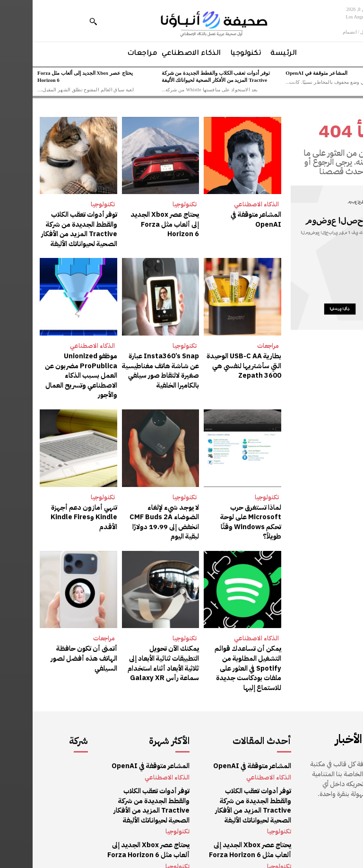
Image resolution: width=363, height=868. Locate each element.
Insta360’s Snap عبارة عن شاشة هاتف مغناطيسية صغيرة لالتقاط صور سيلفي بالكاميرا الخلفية (130, 368)
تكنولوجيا (152, 204)
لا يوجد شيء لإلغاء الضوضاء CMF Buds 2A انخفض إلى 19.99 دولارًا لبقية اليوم (128, 512)
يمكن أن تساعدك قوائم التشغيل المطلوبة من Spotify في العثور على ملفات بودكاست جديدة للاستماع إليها (217, 651)
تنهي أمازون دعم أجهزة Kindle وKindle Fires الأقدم (52, 512)
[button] (60, 21)
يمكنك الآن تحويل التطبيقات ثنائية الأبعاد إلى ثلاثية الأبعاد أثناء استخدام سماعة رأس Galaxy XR (129, 647)
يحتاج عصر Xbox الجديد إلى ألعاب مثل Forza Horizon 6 (129, 223)
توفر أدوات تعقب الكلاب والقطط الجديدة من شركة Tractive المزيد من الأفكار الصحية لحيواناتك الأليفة (48, 228)
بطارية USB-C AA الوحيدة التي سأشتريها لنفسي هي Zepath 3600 (212, 363)
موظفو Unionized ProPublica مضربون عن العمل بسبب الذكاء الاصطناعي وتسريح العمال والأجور (50, 372)
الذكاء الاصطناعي (224, 204)
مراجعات (235, 344)
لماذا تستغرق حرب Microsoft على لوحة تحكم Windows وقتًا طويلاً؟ (211, 512)
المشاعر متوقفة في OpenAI (284, 73)
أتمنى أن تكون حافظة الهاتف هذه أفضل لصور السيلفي (46, 638)
